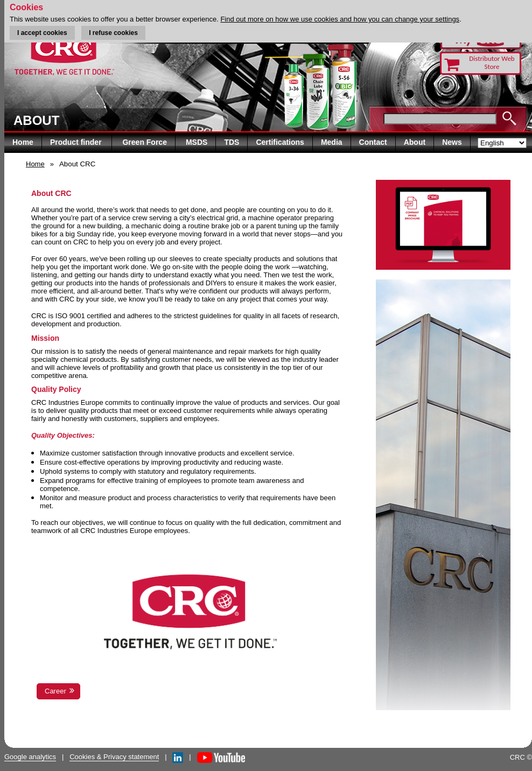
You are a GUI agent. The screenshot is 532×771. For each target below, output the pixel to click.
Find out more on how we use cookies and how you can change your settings (340, 19)
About (415, 142)
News (452, 142)
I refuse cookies (113, 33)
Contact (373, 142)
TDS (232, 142)
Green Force (144, 142)
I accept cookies (42, 33)
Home (23, 142)
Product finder (77, 142)
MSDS (197, 142)
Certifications (280, 142)
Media (332, 142)
